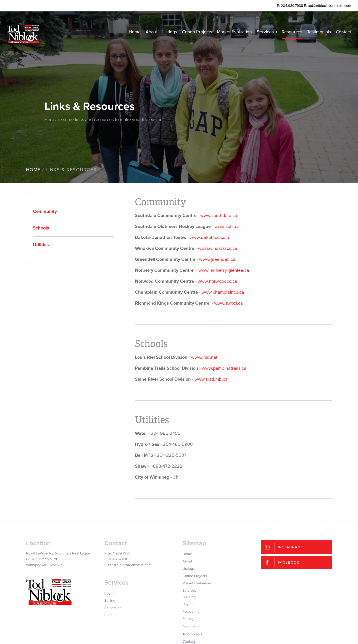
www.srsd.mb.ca (211, 379)
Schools (41, 228)
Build (108, 615)
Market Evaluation (229, 32)
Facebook (289, 562)
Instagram (289, 547)
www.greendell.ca (217, 259)
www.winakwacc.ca (218, 248)
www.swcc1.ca (229, 303)
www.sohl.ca (227, 227)
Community (45, 211)
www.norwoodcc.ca (217, 281)
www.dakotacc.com (209, 238)
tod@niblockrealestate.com (130, 565)
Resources (289, 32)
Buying (110, 593)
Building (189, 597)
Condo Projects (190, 32)
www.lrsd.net (204, 357)
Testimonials (317, 32)
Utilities (41, 245)
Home (124, 32)
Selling (110, 601)
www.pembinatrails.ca (224, 368)
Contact (343, 32)
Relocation (113, 608)
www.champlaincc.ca (223, 292)
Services (261, 32)
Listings (161, 32)
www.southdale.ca (219, 216)
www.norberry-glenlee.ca (224, 270)
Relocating (191, 612)
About (142, 32)
